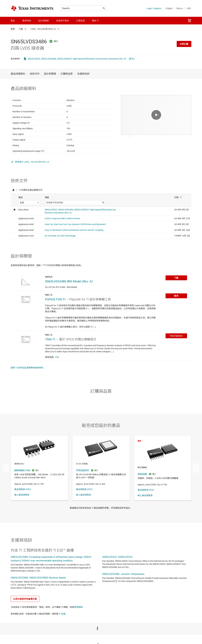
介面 (21, 29)
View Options (176, 351)
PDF (57, 372)
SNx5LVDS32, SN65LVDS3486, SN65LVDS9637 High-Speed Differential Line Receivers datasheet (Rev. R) (77, 59)
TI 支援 (62, 629)
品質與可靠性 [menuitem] (63, 21)
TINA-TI (50, 354)
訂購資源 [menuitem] (81, 21)
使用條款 (78, 622)
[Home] (32, 8)
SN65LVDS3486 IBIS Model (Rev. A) (69, 296)
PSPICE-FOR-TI (55, 314)
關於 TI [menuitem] (95, 21)
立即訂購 (184, 44)
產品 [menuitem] (13, 21)
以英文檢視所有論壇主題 (25, 614)
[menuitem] (189, 21)
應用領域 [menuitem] (27, 21)
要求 (176, 311)
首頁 (13, 29)
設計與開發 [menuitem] (43, 21)
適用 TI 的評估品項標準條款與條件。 (28, 383)
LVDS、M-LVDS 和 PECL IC (43, 29)
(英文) (132, 59)
